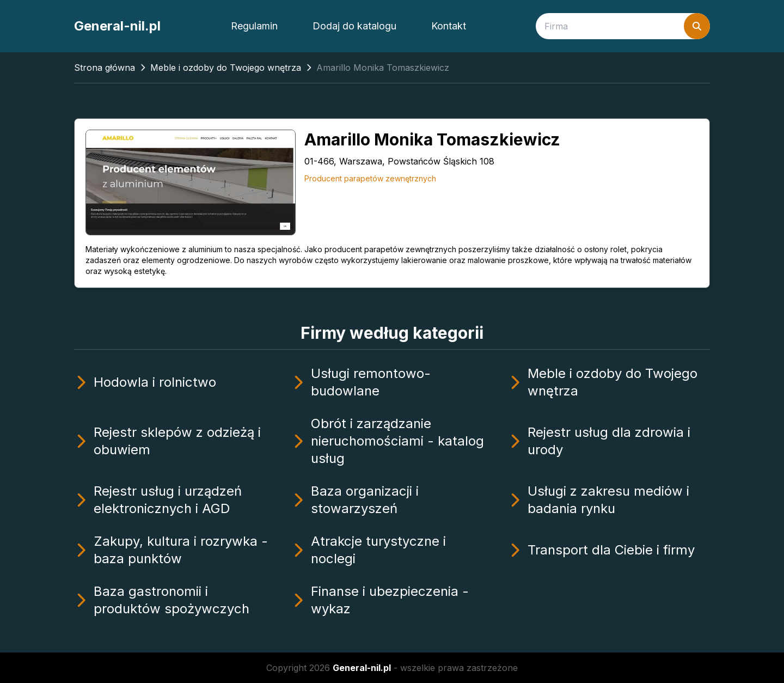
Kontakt (449, 26)
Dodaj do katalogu (354, 26)
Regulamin (254, 26)
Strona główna (105, 68)
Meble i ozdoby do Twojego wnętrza (226, 68)
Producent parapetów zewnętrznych (370, 178)
